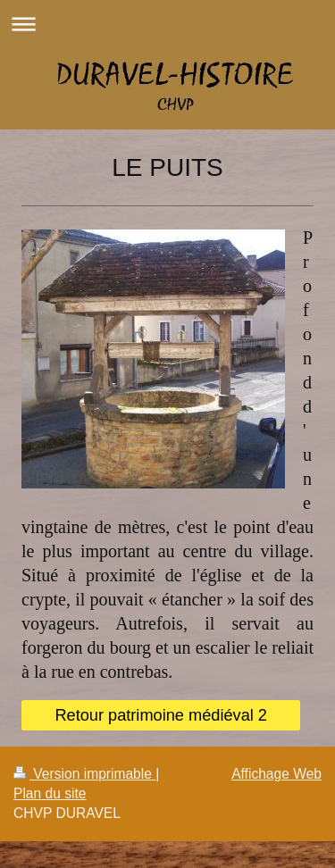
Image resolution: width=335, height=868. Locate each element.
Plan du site (50, 793)
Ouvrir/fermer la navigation (167, 24)
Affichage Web (276, 774)
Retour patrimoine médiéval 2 (161, 715)
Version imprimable (84, 774)
